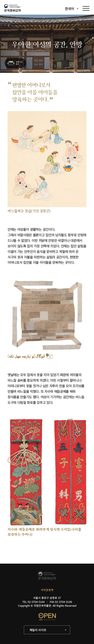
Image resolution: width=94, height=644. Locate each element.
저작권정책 (47, 590)
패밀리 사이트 (38, 630)
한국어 (69, 9)
